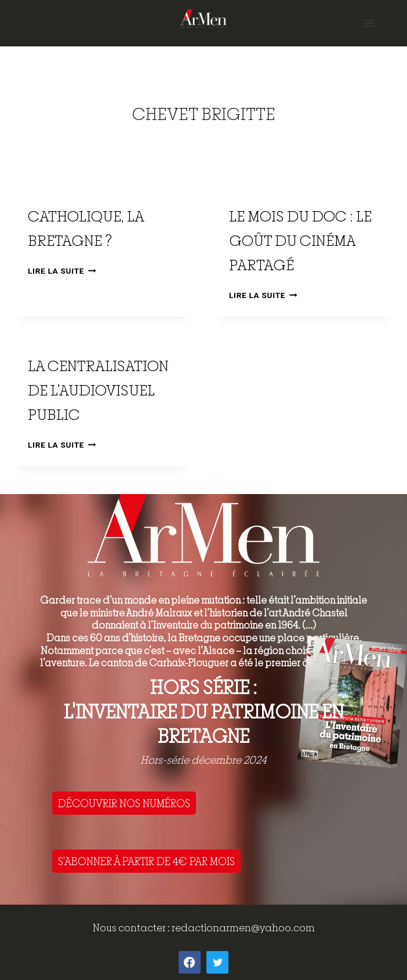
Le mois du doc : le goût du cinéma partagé (300, 240)
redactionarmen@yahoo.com (243, 928)
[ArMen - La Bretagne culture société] (203, 18)
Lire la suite (62, 271)
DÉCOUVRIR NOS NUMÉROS (124, 803)
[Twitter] (217, 962)
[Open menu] (368, 23)
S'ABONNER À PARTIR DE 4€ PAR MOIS (146, 861)
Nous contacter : (132, 928)
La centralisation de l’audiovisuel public (98, 390)
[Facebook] (190, 962)
